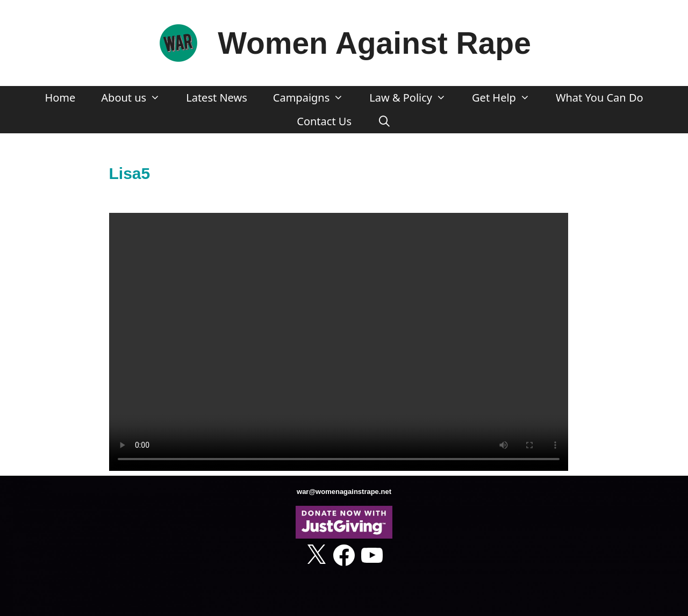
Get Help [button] (507, 98)
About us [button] (137, 98)
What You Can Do (600, 98)
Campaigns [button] (315, 98)
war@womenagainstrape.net (344, 492)
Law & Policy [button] (414, 98)
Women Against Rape (374, 43)
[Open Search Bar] (384, 121)
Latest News (217, 98)
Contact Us (324, 121)
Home (60, 98)
